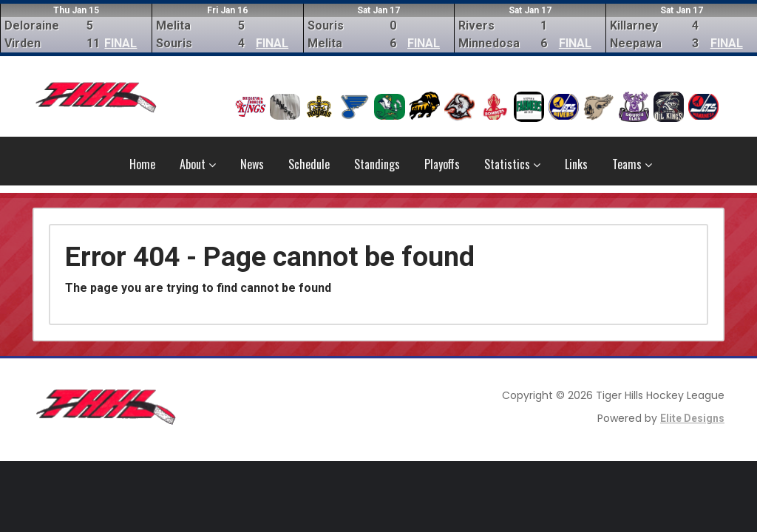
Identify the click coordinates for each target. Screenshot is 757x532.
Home (142, 164)
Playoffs (442, 164)
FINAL (120, 43)
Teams (632, 164)
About (198, 164)
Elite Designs (692, 418)
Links (576, 164)
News (252, 164)
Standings (377, 164)
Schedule (309, 164)
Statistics (512, 164)
